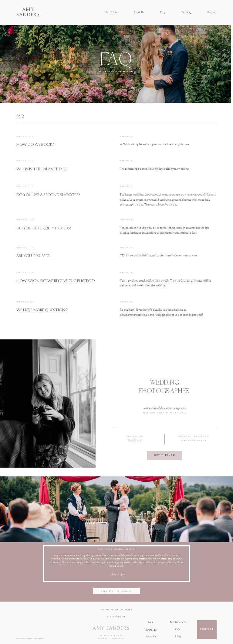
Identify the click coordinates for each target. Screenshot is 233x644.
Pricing (186, 12)
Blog (163, 12)
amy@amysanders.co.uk (135, 315)
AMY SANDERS (111, 628)
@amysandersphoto (116, 617)
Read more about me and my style (165, 413)
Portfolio (112, 12)
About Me (139, 12)
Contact (212, 12)
